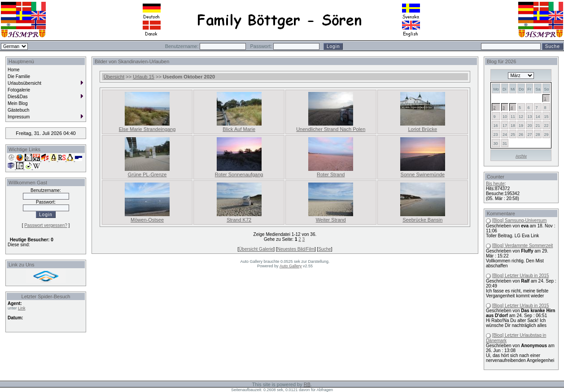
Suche (324, 249)
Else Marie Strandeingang (147, 129)
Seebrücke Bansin (422, 220)
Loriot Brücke (422, 129)
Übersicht (114, 77)
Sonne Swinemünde (423, 174)
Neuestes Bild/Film (296, 249)
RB (307, 384)
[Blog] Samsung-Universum (520, 220)
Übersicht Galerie (256, 249)
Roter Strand (331, 174)
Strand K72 (239, 220)
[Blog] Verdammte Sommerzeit (523, 246)
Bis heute (495, 184)
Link (22, 308)
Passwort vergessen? (46, 225)
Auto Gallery (291, 266)
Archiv (521, 156)
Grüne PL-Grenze (147, 174)
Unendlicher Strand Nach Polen (331, 129)
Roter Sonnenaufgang (239, 174)
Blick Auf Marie (239, 129)
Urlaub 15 (144, 77)
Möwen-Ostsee (147, 220)
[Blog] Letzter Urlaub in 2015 (521, 276)
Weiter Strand (331, 220)
